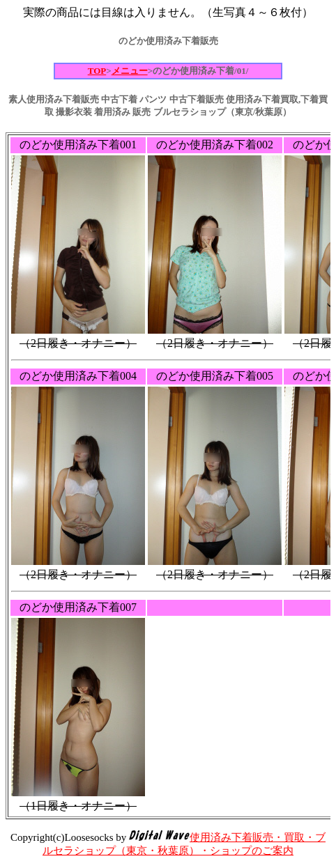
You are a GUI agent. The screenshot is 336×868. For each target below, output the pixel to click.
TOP (97, 71)
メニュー (130, 71)
